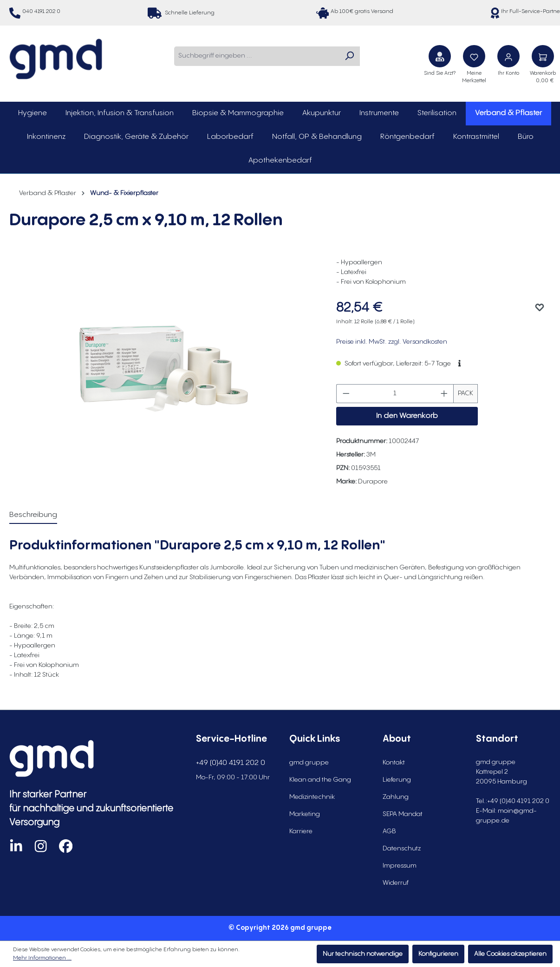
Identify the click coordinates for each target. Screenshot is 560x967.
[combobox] (257, 56)
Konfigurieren (438, 954)
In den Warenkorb (407, 416)
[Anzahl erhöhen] (444, 394)
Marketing (305, 814)
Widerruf (396, 883)
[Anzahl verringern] (346, 394)
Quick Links (315, 739)
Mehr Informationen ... (42, 958)
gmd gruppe (309, 763)
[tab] (33, 516)
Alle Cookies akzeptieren (510, 954)
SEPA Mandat (403, 814)
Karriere (301, 831)
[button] (459, 364)
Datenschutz (402, 849)
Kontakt (394, 763)
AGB (389, 831)
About (397, 739)
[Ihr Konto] (508, 56)
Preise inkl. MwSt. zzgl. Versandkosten (392, 342)
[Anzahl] (395, 394)
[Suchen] (349, 56)
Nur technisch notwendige (363, 954)
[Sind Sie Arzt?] (440, 56)
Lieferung (397, 780)
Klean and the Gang (320, 780)
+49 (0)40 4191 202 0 (231, 763)
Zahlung (396, 797)
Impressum (400, 866)
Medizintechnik (312, 797)
